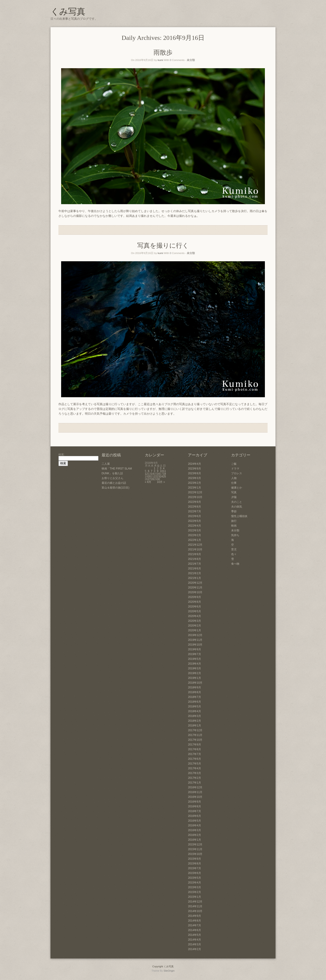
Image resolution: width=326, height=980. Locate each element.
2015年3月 (194, 887)
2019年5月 (194, 659)
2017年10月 (195, 740)
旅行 (234, 521)
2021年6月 (194, 569)
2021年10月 (195, 549)
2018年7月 (194, 697)
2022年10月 (195, 497)
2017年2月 (194, 778)
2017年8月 (194, 749)
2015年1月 (194, 897)
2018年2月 (194, 721)
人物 (234, 478)
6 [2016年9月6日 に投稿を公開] (149, 471)
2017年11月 (195, 735)
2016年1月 (194, 840)
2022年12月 (195, 492)
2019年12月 (195, 635)
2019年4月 (194, 664)
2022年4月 (194, 526)
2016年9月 (194, 802)
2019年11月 (195, 640)
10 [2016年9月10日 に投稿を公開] (161, 471)
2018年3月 (194, 716)
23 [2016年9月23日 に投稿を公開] (158, 477)
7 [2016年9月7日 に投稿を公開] (152, 471)
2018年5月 (194, 707)
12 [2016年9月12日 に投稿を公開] (146, 474)
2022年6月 (194, 516)
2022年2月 (194, 535)
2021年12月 (195, 545)
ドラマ (235, 469)
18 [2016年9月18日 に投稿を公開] (164, 474)
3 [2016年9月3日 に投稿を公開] (161, 468)
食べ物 (235, 564)
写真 (234, 492)
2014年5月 (194, 935)
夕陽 (234, 497)
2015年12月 (195, 844)
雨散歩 (163, 52)
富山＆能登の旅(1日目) (116, 488)
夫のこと (237, 502)
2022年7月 (194, 511)
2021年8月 (194, 559)
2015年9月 (194, 859)
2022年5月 (194, 521)
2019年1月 (194, 678)
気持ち (235, 535)
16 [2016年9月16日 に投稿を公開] (158, 474)
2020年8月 (194, 602)
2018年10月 (195, 683)
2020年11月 (195, 588)
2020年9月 (194, 597)
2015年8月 (194, 864)
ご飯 (234, 464)
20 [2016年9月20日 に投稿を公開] (149, 477)
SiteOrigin (169, 971)
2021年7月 (194, 564)
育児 (234, 549)
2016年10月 (195, 797)
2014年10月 (195, 911)
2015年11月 (195, 849)
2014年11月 (195, 906)
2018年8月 (194, 692)
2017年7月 (194, 754)
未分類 (191, 60)
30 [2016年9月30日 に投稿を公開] (158, 479)
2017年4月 (194, 768)
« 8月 (148, 482)
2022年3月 (194, 530)
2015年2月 (194, 892)
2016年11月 (195, 792)
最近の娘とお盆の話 (114, 483)
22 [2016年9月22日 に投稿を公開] (155, 477)
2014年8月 (194, 921)
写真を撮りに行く (163, 246)
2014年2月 (194, 949)
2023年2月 (194, 483)
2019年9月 (194, 649)
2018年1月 (194, 726)
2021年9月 (194, 554)
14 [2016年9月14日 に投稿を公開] (152, 474)
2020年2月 (194, 626)
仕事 (234, 483)
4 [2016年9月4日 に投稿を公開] (164, 468)
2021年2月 (194, 573)
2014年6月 (194, 930)
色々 (234, 554)
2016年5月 (194, 821)
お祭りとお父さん (113, 478)
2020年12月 (195, 583)
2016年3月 (194, 830)
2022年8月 (194, 507)
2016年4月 (194, 825)
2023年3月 (194, 478)
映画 (234, 526)
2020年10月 (195, 592)
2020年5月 (194, 611)
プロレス (237, 473)
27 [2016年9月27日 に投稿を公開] (149, 479)
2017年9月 (194, 745)
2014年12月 (195, 902)
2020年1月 (194, 630)
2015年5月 (194, 878)
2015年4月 (194, 883)
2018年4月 (194, 711)
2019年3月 (194, 668)
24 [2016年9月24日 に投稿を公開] (161, 477)
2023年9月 (194, 469)
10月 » (161, 482)
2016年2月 (194, 835)
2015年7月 (194, 868)
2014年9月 (194, 916)
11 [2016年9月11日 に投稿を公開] (164, 471)
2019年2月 (194, 673)
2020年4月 (194, 616)
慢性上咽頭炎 (239, 516)
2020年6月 (194, 607)
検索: (61, 455)
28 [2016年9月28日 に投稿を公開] (152, 479)
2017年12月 (195, 730)
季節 (234, 511)
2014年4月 (194, 940)
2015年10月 (195, 854)
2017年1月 (194, 783)
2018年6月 (194, 702)
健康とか (237, 488)
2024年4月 (194, 464)
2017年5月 (194, 764)
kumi (160, 60)
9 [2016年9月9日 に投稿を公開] (158, 471)
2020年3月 (194, 621)
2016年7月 (194, 811)
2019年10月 (195, 645)
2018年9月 (194, 687)
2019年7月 (194, 654)
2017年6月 (194, 759)
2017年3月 (194, 773)
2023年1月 (194, 488)
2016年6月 (194, 816)
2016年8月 (194, 806)
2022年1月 (194, 540)
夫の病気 (237, 507)
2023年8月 (194, 473)
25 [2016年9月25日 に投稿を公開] (164, 477)
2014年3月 (194, 944)
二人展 (106, 464)
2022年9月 (194, 502)
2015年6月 (194, 873)
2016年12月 (195, 787)
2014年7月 (194, 925)
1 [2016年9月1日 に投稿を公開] (155, 468)
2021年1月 (194, 578)
